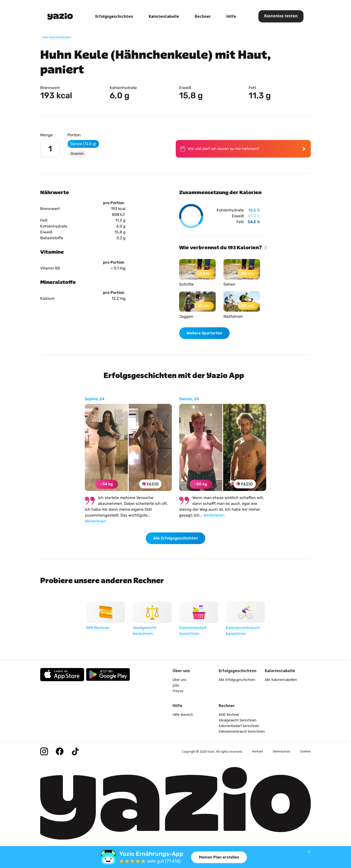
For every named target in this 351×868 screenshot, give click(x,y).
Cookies (305, 751)
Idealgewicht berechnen (238, 720)
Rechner (203, 16)
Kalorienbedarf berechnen (239, 726)
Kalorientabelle (164, 16)
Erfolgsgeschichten (114, 16)
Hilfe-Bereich (183, 714)
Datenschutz (282, 751)
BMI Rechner (229, 714)
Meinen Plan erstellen (219, 857)
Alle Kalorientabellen (281, 680)
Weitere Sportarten (204, 333)
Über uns (180, 680)
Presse (178, 691)
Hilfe (231, 16)
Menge (46, 135)
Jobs (176, 685)
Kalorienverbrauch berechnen (242, 731)
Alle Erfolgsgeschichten (175, 538)
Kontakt (258, 751)
